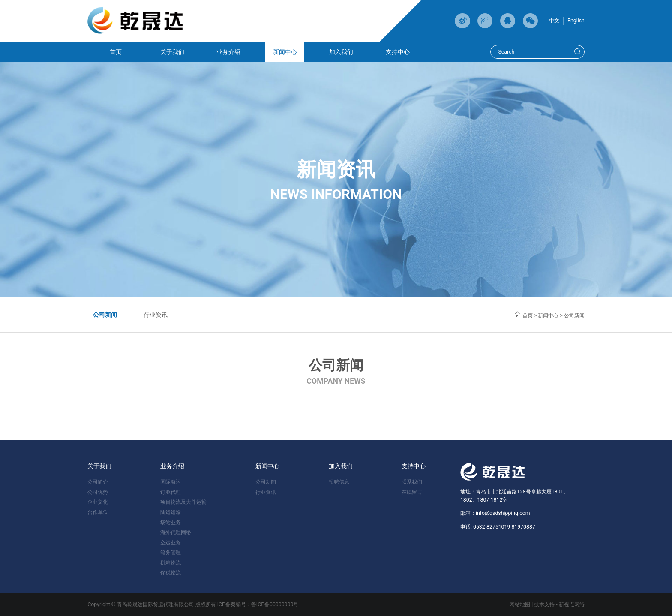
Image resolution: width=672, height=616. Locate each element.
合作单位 (98, 512)
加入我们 (341, 52)
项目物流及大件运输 (183, 502)
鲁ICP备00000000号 (275, 604)
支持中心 (398, 52)
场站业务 (171, 523)
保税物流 (171, 573)
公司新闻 (105, 315)
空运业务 (171, 543)
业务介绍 (228, 52)
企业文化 (98, 502)
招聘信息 (339, 482)
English (576, 21)
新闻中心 (285, 52)
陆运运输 (171, 512)
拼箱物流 (171, 563)
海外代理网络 (176, 532)
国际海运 (171, 482)
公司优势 (98, 492)
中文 (554, 21)
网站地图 (520, 604)
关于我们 (172, 52)
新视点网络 (572, 604)
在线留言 (412, 492)
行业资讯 (156, 315)
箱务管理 (171, 553)
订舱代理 (171, 492)
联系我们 (412, 482)
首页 (116, 52)
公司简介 (98, 482)
